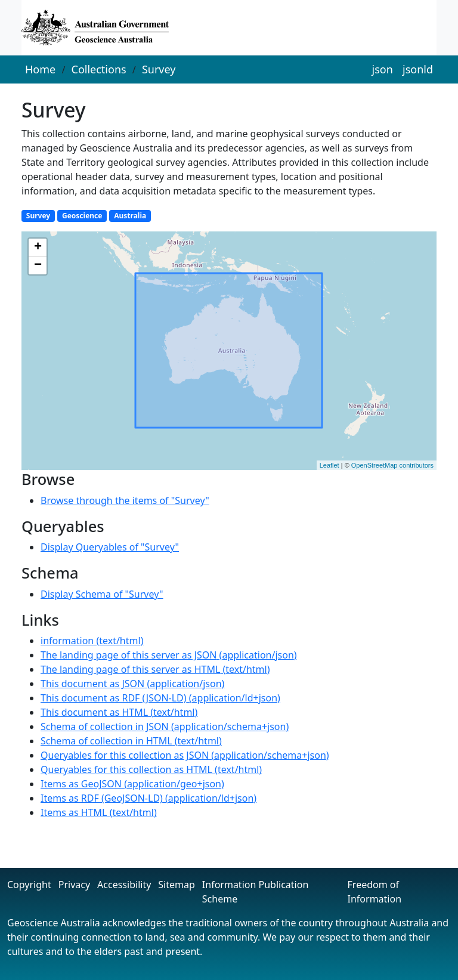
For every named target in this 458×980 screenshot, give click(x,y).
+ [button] (38, 248)
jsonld (418, 69)
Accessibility (124, 885)
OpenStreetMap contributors (392, 465)
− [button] (38, 265)
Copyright (29, 885)
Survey (159, 69)
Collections (99, 69)
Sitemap (177, 885)
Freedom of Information (375, 892)
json (383, 69)
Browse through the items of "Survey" (125, 500)
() (92, 641)
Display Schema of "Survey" (102, 594)
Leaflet (329, 465)
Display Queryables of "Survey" (110, 547)
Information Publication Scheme (255, 892)
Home (40, 69)
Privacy (74, 885)
